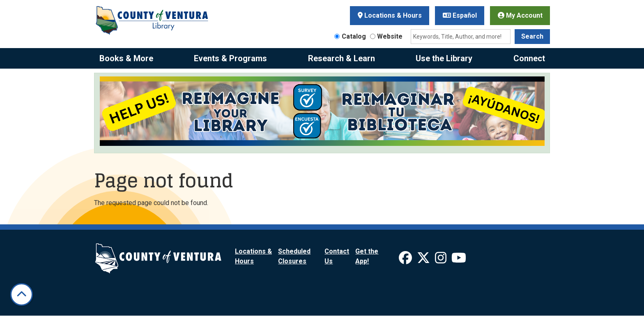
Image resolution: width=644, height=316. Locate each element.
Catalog (354, 36)
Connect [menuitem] (529, 58)
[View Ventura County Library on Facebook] (406, 260)
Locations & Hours (390, 15)
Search (532, 36)
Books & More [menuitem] (126, 58)
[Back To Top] (22, 294)
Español (460, 15)
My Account (520, 15)
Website (390, 36)
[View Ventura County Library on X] (424, 260)
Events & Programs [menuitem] (230, 58)
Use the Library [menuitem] (444, 58)
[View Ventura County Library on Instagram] (442, 260)
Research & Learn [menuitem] (342, 58)
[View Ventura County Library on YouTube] (459, 260)
